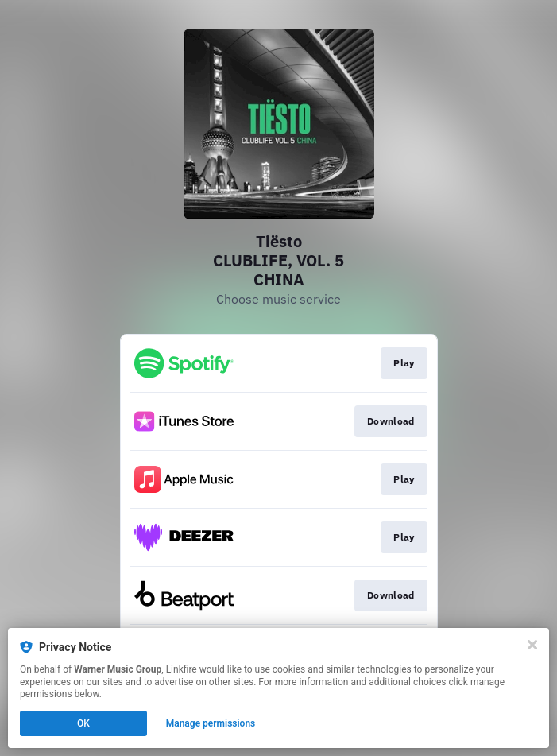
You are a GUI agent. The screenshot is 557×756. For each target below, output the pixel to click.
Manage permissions (211, 723)
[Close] (532, 645)
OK (83, 723)
